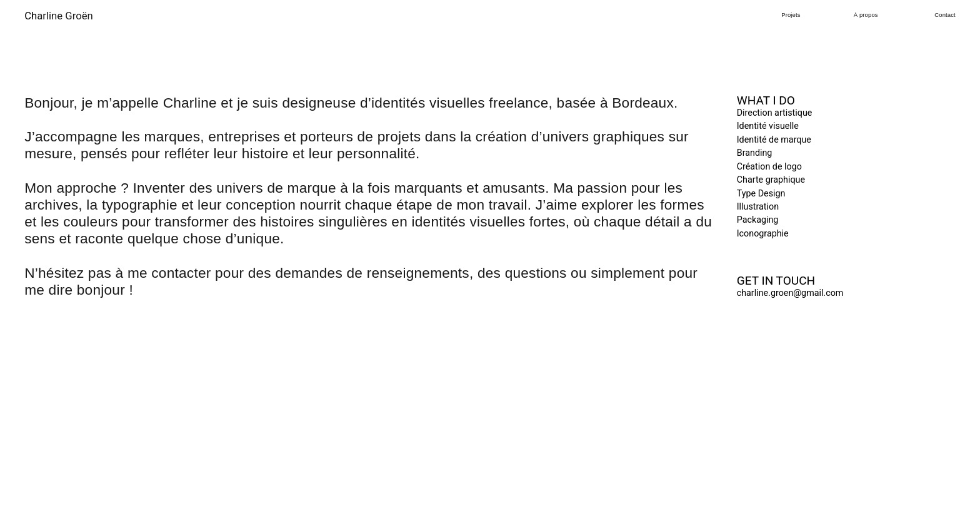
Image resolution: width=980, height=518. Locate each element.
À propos (866, 15)
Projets (791, 15)
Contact (945, 15)
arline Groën (59, 16)
